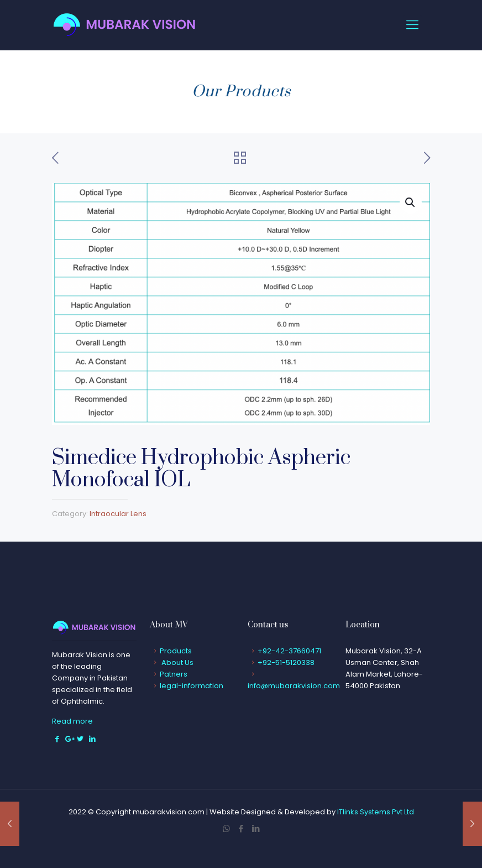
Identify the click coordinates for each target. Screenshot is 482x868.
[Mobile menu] (412, 25)
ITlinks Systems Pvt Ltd (376, 812)
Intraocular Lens (118, 514)
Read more (72, 721)
